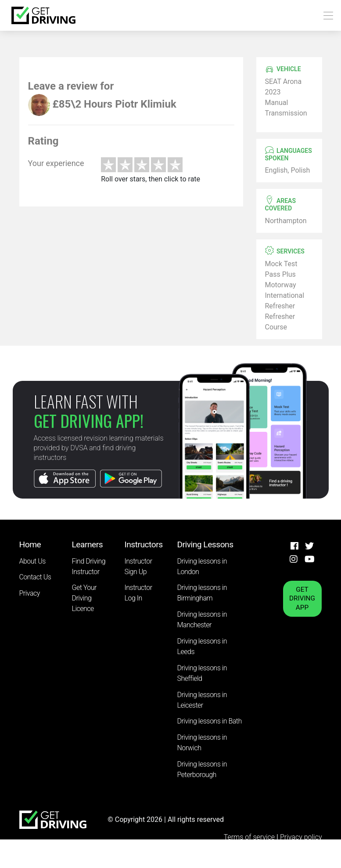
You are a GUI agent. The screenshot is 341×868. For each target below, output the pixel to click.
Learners (88, 544)
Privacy (30, 593)
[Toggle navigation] (326, 16)
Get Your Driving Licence (84, 598)
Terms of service (250, 837)
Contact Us (35, 577)
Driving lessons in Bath (210, 721)
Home (30, 544)
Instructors (144, 544)
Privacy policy (301, 837)
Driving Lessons (205, 544)
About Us (32, 561)
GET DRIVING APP (302, 599)
